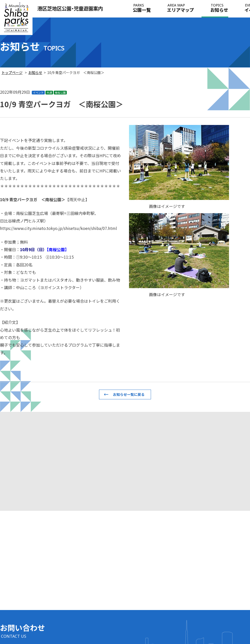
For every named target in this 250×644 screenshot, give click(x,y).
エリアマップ (180, 8)
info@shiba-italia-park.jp (29, 616)
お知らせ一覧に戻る (129, 394)
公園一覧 (142, 8)
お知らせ (219, 8)
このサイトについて (224, 615)
